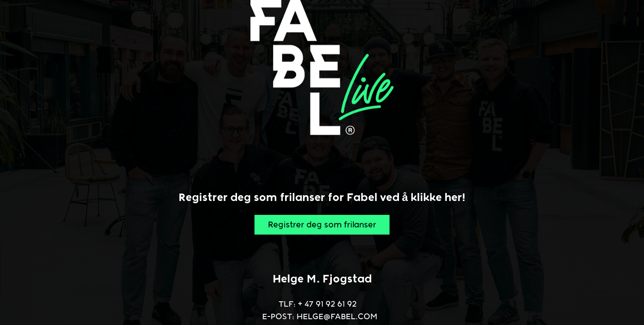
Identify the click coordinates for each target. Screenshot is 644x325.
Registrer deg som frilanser (322, 225)
